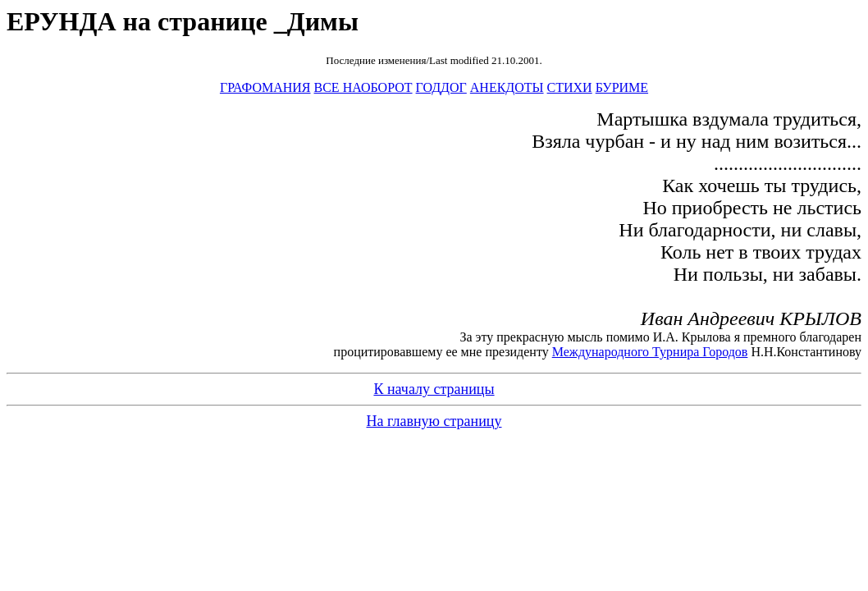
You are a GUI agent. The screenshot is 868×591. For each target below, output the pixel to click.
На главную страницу (434, 421)
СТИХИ (570, 87)
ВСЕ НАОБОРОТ (363, 87)
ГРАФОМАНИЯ (265, 87)
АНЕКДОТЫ (507, 87)
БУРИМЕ (622, 87)
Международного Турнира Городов (650, 352)
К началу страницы (434, 389)
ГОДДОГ (441, 87)
